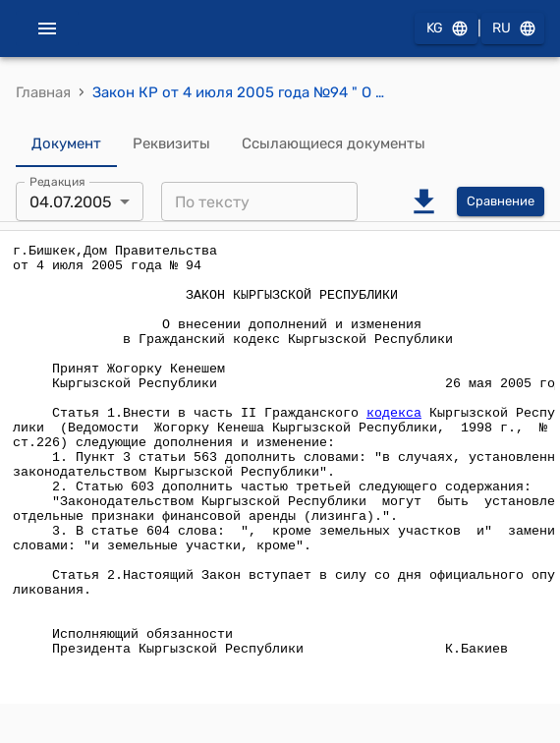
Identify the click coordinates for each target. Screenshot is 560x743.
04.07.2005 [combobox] (71, 202)
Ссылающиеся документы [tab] (334, 143)
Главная (43, 92)
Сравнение (501, 202)
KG (446, 29)
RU (513, 29)
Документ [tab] (66, 143)
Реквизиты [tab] (171, 143)
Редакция (57, 182)
